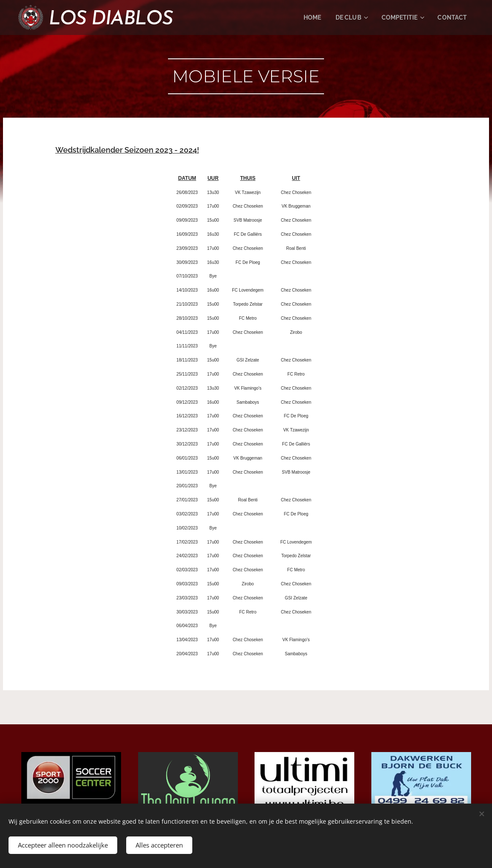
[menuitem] (305, 17)
